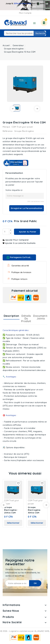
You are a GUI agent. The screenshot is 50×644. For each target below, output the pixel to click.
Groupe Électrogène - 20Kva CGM (11, 510)
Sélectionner (13, 523)
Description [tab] (11, 316)
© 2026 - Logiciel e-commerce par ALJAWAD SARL (25, 631)
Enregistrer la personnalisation (27, 208)
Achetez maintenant (26, 7)
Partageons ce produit (20, 257)
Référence (8, 131)
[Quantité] (6, 232)
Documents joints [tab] (41, 317)
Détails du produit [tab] (26, 318)
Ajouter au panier (27, 232)
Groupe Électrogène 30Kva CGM (34, 510)
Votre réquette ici (14, 190)
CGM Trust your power (22, 127)
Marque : (7, 127)
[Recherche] (25, 33)
